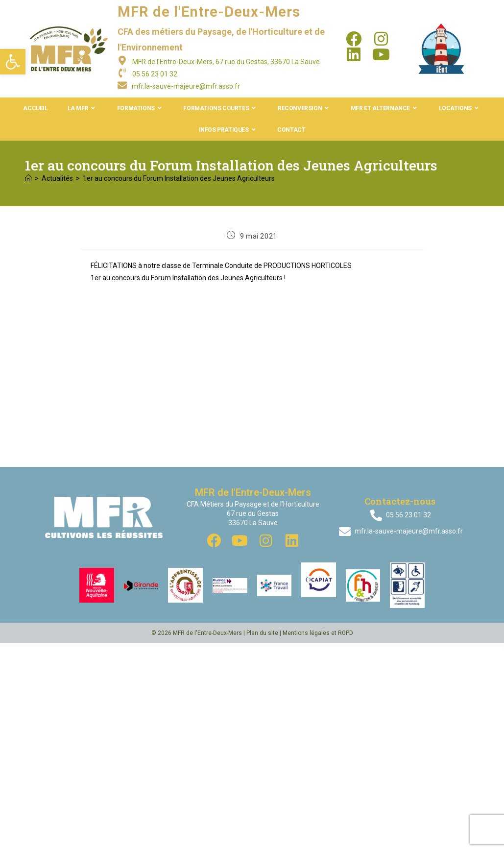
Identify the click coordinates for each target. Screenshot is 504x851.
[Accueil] (28, 178)
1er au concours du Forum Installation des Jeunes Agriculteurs (179, 178)
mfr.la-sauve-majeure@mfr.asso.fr (186, 86)
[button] (13, 62)
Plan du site (262, 633)
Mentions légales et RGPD (318, 633)
